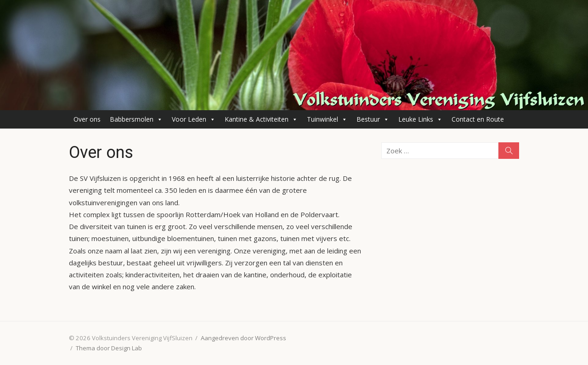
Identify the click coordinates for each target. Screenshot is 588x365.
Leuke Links (420, 119)
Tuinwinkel (327, 119)
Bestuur (373, 119)
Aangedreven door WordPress (243, 338)
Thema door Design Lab (109, 348)
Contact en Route (478, 119)
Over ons (87, 119)
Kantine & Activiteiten (261, 119)
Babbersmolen (136, 119)
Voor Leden (194, 119)
